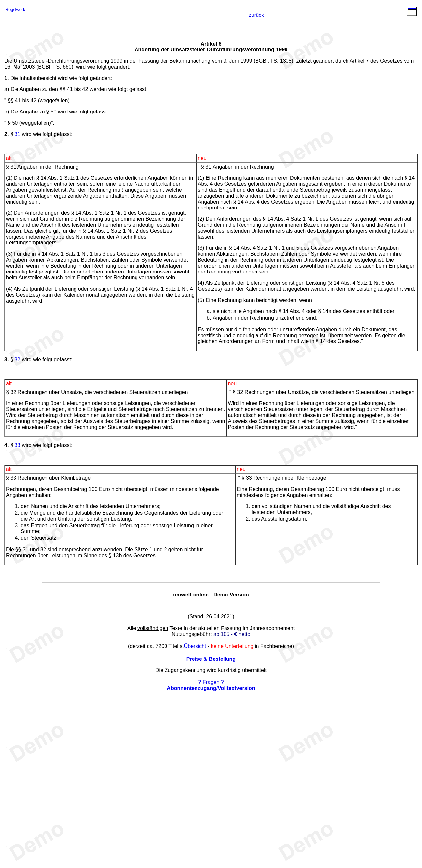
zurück (256, 15)
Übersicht (195, 646)
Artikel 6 (211, 44)
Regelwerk (15, 9)
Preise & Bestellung (211, 659)
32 (17, 359)
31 (17, 134)
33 (17, 445)
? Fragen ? (211, 682)
